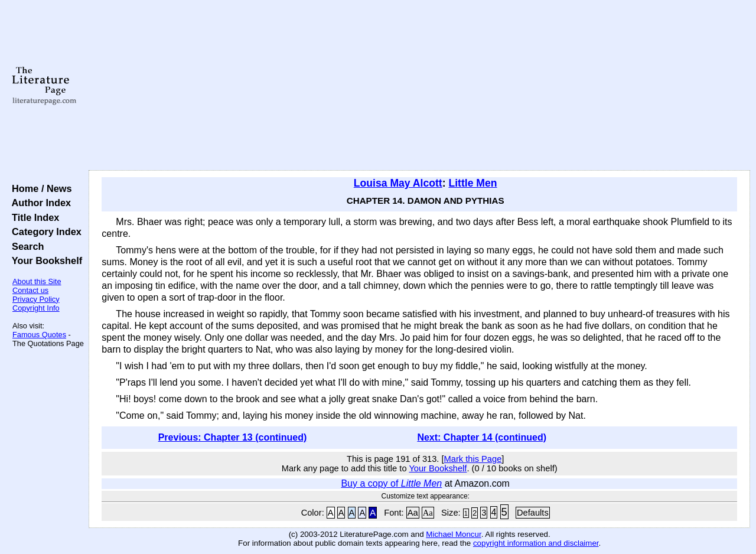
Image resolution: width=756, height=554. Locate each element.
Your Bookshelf (44, 260)
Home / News (39, 188)
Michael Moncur (453, 534)
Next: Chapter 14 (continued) (482, 437)
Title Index (33, 217)
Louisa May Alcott (398, 183)
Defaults (533, 513)
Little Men (472, 183)
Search (25, 246)
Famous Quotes (39, 335)
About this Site (37, 281)
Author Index (39, 203)
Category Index (44, 232)
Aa (413, 513)
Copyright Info (36, 308)
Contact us (30, 290)
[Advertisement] (420, 86)
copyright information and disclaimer (536, 543)
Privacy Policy (36, 299)
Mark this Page (473, 459)
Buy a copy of (391, 483)
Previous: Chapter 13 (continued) (233, 437)
